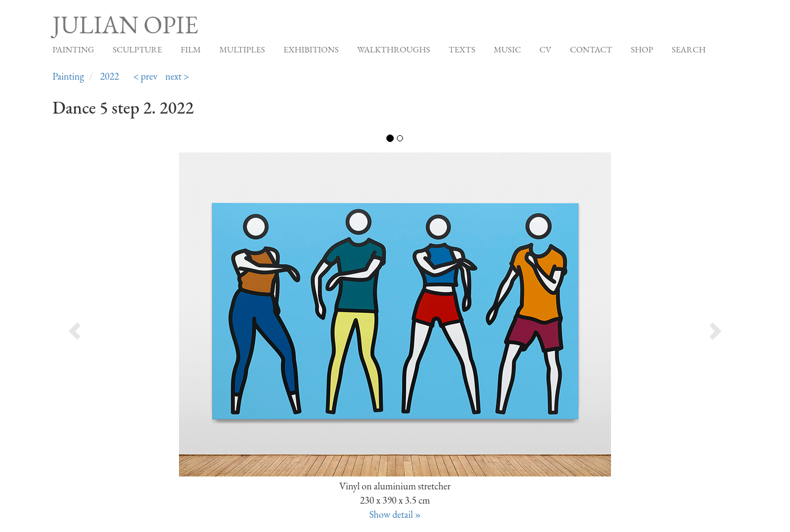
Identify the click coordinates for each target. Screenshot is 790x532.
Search (688, 49)
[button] (121, 327)
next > (177, 76)
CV (545, 49)
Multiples (242, 49)
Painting (73, 49)
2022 (110, 76)
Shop (642, 49)
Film (191, 49)
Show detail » (395, 514)
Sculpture (137, 49)
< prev (145, 76)
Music (507, 49)
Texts (462, 49)
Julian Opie (125, 25)
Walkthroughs (394, 49)
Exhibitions (311, 49)
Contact (591, 49)
